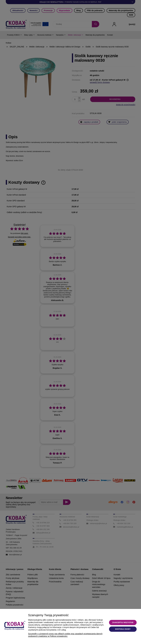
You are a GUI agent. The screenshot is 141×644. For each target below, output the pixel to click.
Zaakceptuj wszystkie (123, 623)
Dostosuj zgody (123, 629)
